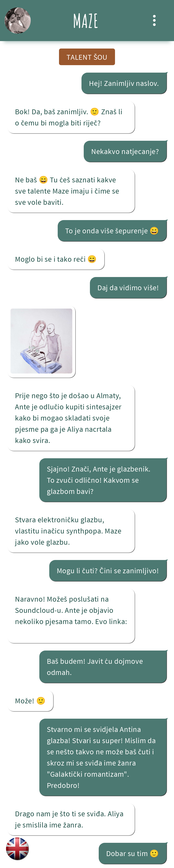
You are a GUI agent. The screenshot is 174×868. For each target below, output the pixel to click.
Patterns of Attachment (53, 634)
